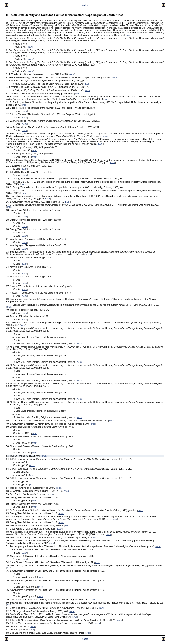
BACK (127, 35)
